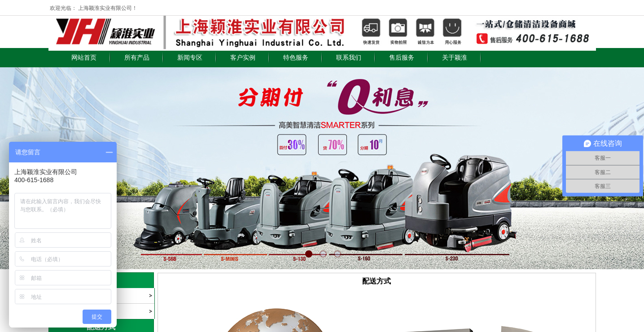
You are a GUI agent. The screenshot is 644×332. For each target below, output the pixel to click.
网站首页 (84, 58)
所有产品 (137, 58)
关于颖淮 (455, 58)
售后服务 (402, 58)
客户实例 (243, 58)
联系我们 (349, 58)
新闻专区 (190, 58)
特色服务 (296, 58)
